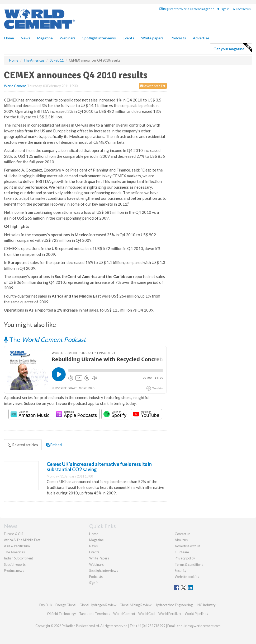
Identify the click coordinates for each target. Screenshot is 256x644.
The (45, 339)
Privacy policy (185, 558)
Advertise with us (188, 546)
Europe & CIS (13, 534)
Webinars (68, 38)
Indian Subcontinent (18, 558)
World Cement (15, 86)
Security (181, 571)
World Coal (147, 614)
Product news (14, 571)
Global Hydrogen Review (98, 605)
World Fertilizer (170, 614)
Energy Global (66, 605)
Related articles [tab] (23, 445)
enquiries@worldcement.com (199, 626)
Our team (182, 552)
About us (181, 540)
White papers (152, 38)
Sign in (224, 9)
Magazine (45, 38)
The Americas (14, 552)
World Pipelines (196, 614)
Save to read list (153, 86)
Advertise (201, 38)
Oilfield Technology (61, 614)
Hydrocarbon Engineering (174, 605)
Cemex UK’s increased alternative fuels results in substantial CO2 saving (99, 467)
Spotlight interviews (99, 38)
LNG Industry (206, 605)
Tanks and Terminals (95, 614)
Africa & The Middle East (22, 540)
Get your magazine (233, 48)
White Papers (99, 558)
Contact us (242, 9)
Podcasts (178, 38)
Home (9, 38)
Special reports (15, 564)
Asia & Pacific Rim (17, 546)
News (93, 546)
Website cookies (187, 577)
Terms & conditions (189, 564)
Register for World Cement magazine (187, 9)
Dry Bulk (46, 605)
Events (129, 38)
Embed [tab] (54, 445)
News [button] (26, 38)
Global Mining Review (136, 605)
